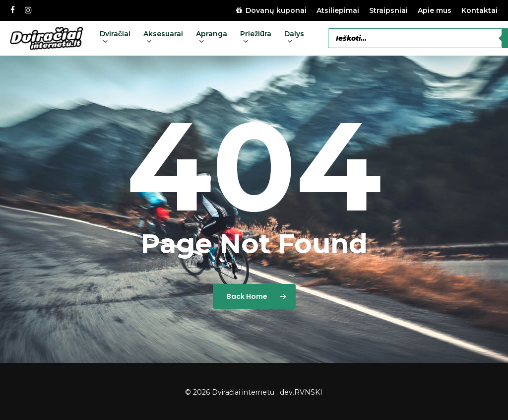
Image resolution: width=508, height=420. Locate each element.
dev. (287, 392)
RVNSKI (308, 392)
